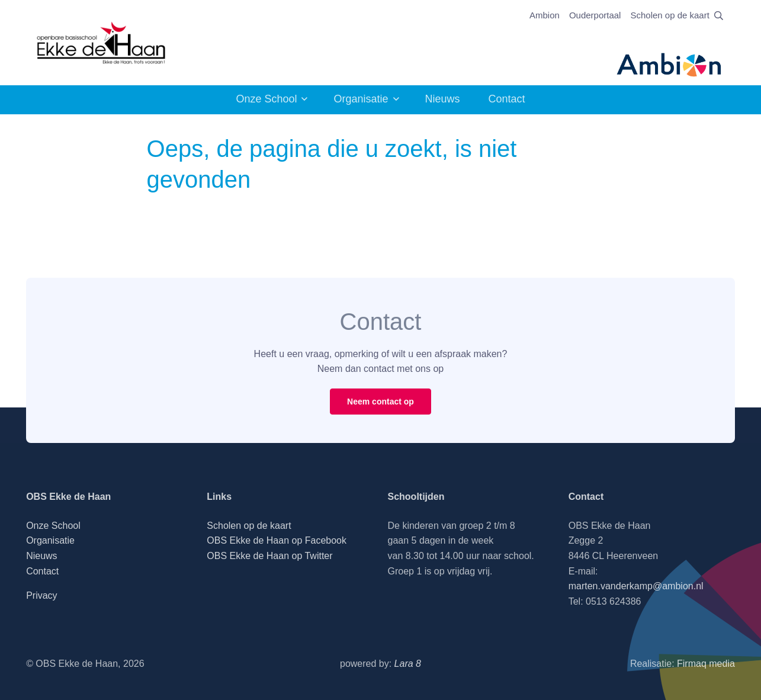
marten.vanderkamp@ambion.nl (636, 586)
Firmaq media (706, 664)
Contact (507, 99)
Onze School (266, 99)
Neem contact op (380, 402)
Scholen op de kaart (670, 15)
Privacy (41, 595)
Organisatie (361, 99)
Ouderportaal (595, 15)
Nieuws (443, 99)
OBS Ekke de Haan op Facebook (277, 540)
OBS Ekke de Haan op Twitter (269, 556)
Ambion (545, 15)
